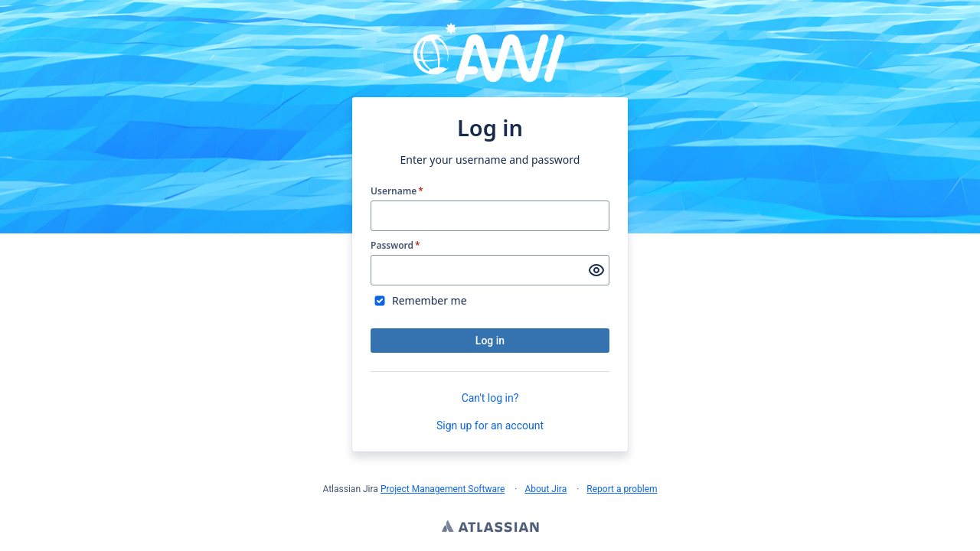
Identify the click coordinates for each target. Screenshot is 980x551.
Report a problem (622, 489)
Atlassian (490, 528)
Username (397, 191)
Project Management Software (443, 489)
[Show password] (596, 270)
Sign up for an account (490, 425)
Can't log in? (490, 398)
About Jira (546, 489)
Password (395, 246)
